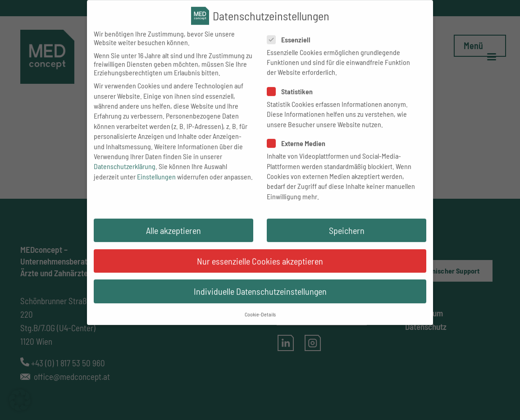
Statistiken (291, 99)
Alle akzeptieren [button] (173, 238)
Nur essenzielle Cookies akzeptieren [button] (260, 269)
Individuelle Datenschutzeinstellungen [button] (260, 299)
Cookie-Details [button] (260, 322)
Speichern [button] (347, 238)
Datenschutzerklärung (125, 174)
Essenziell (290, 47)
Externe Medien (298, 151)
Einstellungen (156, 184)
